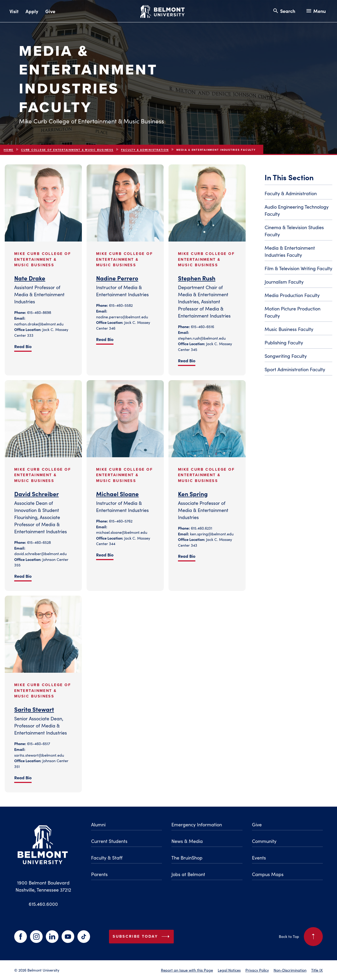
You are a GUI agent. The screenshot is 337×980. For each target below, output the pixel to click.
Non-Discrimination (290, 970)
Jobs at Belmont (188, 874)
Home (9, 150)
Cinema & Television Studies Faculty (294, 231)
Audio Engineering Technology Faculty (297, 210)
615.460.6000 (43, 904)
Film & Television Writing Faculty (298, 268)
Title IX (317, 970)
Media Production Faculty (292, 295)
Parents (99, 874)
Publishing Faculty (284, 342)
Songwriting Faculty (286, 356)
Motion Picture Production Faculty (293, 312)
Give (50, 11)
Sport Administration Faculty (295, 369)
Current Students (109, 841)
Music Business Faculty (289, 329)
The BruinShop (187, 858)
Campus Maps (268, 874)
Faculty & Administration (145, 150)
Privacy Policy (257, 970)
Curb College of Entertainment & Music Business (67, 150)
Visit (14, 11)
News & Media (187, 841)
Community (264, 841)
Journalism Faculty (284, 282)
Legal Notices (229, 970)
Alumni (98, 824)
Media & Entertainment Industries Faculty (290, 251)
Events (259, 858)
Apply (32, 11)
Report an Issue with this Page (187, 970)
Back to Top (301, 937)
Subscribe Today (142, 937)
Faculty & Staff (107, 858)
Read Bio (23, 346)
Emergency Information (197, 824)
